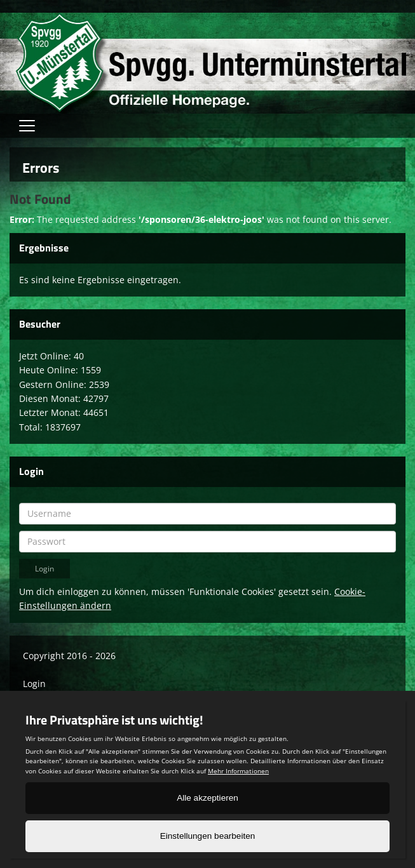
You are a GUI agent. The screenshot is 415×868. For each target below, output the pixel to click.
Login (34, 684)
